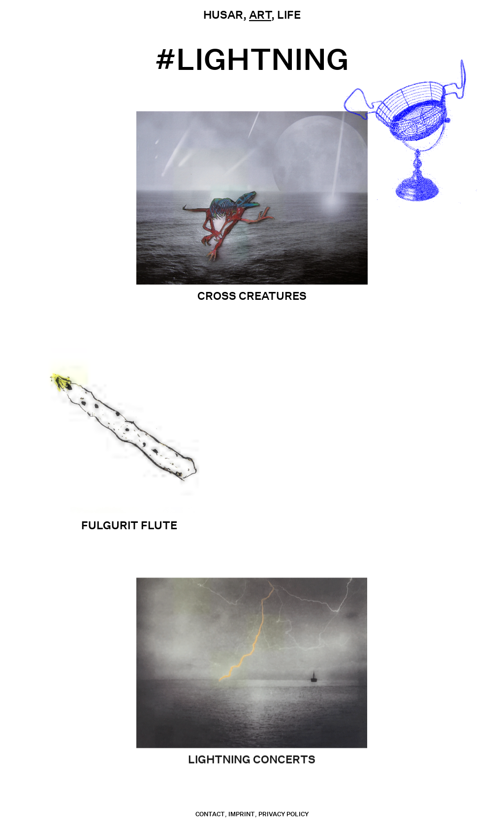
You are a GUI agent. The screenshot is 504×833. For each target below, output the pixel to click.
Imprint (242, 814)
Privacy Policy (283, 814)
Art (260, 15)
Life (289, 15)
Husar (223, 15)
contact (210, 814)
